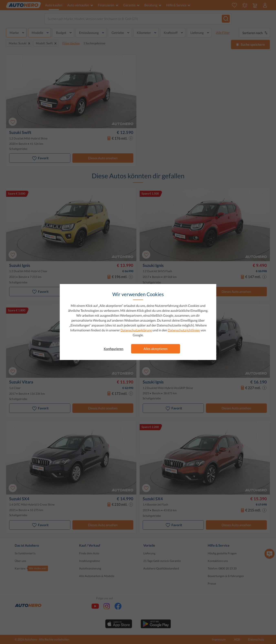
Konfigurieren (114, 349)
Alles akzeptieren (156, 349)
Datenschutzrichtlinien (184, 330)
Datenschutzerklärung (136, 330)
